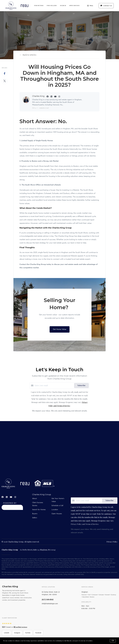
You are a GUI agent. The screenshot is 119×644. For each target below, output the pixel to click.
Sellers (35, 518)
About (34, 499)
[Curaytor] (12, 509)
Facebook (38, 633)
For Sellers (52, 6)
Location (55, 510)
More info (96, 641)
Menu (90, 6)
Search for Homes (39, 510)
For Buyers (39, 6)
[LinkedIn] (7, 497)
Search (63, 6)
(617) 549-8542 (48, 600)
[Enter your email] (54, 385)
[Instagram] (15, 497)
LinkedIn (7, 633)
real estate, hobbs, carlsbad (59, 450)
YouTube (28, 633)
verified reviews (20, 627)
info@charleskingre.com (50, 604)
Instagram (17, 633)
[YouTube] (11, 497)
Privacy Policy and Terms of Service (85, 524)
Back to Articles (29, 55)
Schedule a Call (57, 506)
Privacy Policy (112, 542)
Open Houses (74, 6)
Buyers (35, 514)
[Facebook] (3, 497)
